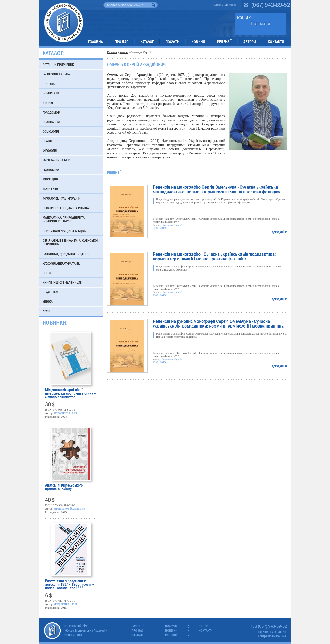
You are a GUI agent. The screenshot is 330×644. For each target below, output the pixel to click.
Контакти (276, 42)
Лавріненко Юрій (65, 604)
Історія (48, 103)
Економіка (51, 170)
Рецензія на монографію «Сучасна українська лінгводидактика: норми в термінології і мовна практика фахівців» (214, 257)
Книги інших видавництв (62, 282)
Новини (198, 42)
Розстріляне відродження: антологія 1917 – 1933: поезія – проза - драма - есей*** (70, 584)
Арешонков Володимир (69, 508)
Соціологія (51, 131)
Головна (96, 42)
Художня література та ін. (61, 263)
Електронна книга (56, 74)
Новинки (50, 84)
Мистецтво (51, 179)
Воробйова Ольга (65, 413)
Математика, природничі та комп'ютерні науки (64, 219)
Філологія (50, 150)
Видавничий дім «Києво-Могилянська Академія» (64, 22)
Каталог (147, 42)
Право (47, 141)
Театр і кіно (51, 189)
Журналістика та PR (57, 160)
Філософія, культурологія (61, 198)
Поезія (47, 273)
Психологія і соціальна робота (66, 208)
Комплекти (51, 93)
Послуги (172, 42)
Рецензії (224, 42)
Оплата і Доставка (225, 5)
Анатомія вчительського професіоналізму (64, 487)
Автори (250, 42)
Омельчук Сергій (172, 225)
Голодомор (51, 112)
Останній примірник (58, 65)
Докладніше (280, 232)
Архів (47, 311)
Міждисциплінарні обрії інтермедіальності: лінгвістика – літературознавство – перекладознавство (71, 393)
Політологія (51, 122)
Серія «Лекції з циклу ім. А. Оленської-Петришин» (71, 242)
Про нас (122, 42)
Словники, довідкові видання (66, 254)
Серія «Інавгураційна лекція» (64, 231)
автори (124, 52)
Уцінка (48, 301)
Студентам (50, 292)
